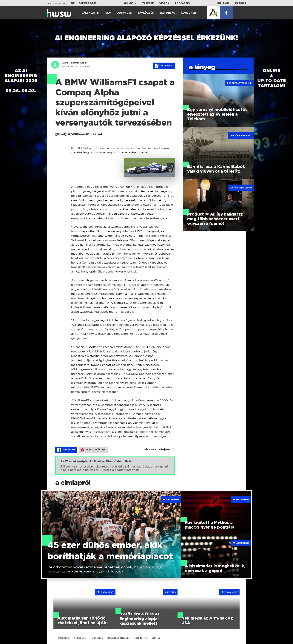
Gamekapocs (87, 3)
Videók (164, 3)
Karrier (241, 3)
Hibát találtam (93, 450)
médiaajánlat (80, 638)
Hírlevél (223, 3)
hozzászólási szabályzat (118, 638)
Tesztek (148, 3)
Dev (108, 13)
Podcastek (183, 3)
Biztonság (167, 13)
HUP (72, 3)
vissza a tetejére (157, 449)
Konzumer (188, 13)
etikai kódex (97, 638)
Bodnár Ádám (79, 63)
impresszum (64, 638)
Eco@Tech (124, 13)
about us (156, 638)
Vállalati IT (91, 13)
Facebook (164, 66)
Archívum (130, 3)
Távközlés (146, 13)
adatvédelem (141, 638)
